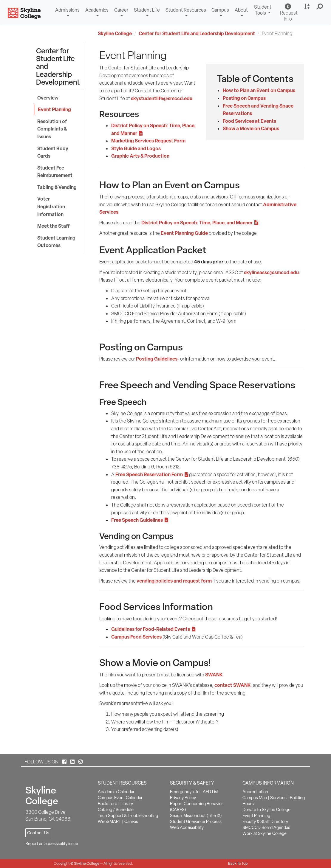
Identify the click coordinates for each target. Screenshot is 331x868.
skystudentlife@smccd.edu (162, 98)
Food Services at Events (249, 121)
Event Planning (54, 109)
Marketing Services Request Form (148, 141)
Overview (48, 98)
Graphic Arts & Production (140, 156)
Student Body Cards (53, 152)
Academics (97, 10)
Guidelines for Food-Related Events (153, 629)
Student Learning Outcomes (56, 242)
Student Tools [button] (263, 11)
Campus (220, 10)
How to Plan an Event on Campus (259, 90)
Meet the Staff (54, 226)
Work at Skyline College (265, 833)
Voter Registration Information (51, 206)
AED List (211, 792)
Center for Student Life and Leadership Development (197, 33)
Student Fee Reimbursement (55, 172)
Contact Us (38, 833)
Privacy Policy (183, 798)
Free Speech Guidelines (140, 520)
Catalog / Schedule (116, 810)
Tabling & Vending (57, 187)
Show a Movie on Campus (251, 128)
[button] (320, 7)
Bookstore (108, 804)
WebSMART (109, 822)
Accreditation (255, 792)
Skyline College (115, 33)
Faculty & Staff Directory (265, 822)
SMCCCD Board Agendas (266, 827)
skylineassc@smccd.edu (271, 272)
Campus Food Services (136, 637)
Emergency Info (185, 792)
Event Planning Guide (184, 233)
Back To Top (238, 863)
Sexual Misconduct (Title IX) (196, 816)
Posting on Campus (244, 98)
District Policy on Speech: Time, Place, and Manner (200, 223)
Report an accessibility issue (52, 844)
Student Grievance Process (196, 822)
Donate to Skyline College (266, 810)
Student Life (147, 10)
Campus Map (255, 798)
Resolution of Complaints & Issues (52, 129)
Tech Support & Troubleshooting (128, 816)
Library (127, 804)
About (241, 10)
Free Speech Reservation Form (152, 474)
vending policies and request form (174, 581)
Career (121, 10)
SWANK (214, 675)
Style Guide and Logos (136, 148)
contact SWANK (232, 685)
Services (278, 798)
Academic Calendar (116, 792)
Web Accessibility (187, 827)
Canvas (131, 822)
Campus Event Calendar (120, 798)
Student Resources (186, 10)
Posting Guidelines (157, 359)
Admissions (67, 10)
